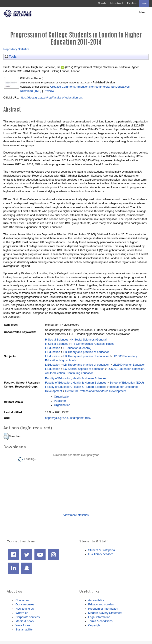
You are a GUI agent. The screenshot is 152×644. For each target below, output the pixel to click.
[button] (6, 436)
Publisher (60, 401)
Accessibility (96, 600)
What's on (22, 613)
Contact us (22, 600)
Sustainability (24, 629)
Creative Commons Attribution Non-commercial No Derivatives (90, 87)
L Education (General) (77, 348)
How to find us (25, 609)
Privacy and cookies (101, 604)
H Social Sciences (57, 340)
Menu (143, 12)
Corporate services (28, 617)
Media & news (25, 621)
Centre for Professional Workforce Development (96, 391)
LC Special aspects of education (84, 369)
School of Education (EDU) (127, 383)
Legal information (99, 617)
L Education (53, 348)
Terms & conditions (100, 621)
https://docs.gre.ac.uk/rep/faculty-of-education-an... (52, 97)
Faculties (132, 3)
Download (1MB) (31, 91)
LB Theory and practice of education (86, 352)
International (116, 3)
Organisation (62, 397)
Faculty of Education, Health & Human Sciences (76, 378)
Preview (49, 91)
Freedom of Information (103, 609)
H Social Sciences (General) (89, 340)
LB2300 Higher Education (129, 365)
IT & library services (101, 554)
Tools (11, 57)
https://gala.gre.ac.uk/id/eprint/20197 (68, 418)
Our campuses (25, 604)
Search (102, 3)
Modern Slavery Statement (105, 613)
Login (144, 3)
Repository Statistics (16, 49)
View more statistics (76, 515)
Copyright (94, 625)
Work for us (23, 625)
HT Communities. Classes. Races (93, 344)
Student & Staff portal (102, 550)
